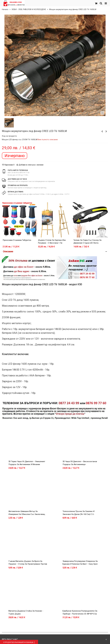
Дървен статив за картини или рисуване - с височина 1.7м (52, 242)
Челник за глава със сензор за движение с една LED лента (87, 242)
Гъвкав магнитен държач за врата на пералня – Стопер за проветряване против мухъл (28, 564)
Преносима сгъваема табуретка (17, 240)
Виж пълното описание (48, 140)
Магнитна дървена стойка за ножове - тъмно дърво (26, 612)
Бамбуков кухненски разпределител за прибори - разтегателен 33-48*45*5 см (80, 612)
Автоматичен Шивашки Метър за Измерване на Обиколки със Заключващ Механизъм (27, 514)
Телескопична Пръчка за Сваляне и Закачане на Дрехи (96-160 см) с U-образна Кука (79, 514)
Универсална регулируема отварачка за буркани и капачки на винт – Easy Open (80, 563)
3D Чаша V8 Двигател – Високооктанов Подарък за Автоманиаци (80, 463)
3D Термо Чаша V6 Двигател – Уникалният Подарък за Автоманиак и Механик (27, 463)
